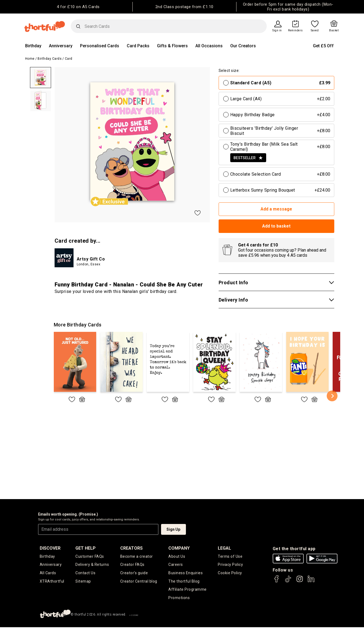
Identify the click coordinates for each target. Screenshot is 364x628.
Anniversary (61, 46)
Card (69, 59)
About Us (177, 556)
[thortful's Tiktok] (288, 581)
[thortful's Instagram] (300, 581)
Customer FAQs (90, 556)
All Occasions (209, 46)
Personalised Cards (100, 46)
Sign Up (173, 529)
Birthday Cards (50, 59)
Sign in (277, 31)
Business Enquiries (186, 573)
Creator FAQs (132, 565)
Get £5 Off (323, 46)
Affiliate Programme (188, 590)
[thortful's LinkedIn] (311, 581)
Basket (334, 31)
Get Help (86, 548)
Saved (315, 31)
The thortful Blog (184, 582)
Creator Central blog (139, 582)
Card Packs (138, 46)
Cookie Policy (230, 573)
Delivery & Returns (92, 565)
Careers (176, 565)
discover (50, 548)
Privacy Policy (230, 565)
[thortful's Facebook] (277, 581)
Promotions (179, 598)
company (179, 548)
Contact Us (85, 573)
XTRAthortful (52, 582)
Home (30, 59)
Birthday (33, 46)
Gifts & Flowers (172, 46)
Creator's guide (134, 573)
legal (224, 548)
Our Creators (243, 46)
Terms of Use (230, 556)
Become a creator (137, 556)
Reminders (295, 31)
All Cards (48, 573)
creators (131, 548)
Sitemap (83, 582)
